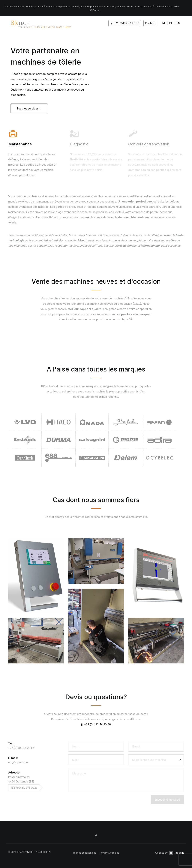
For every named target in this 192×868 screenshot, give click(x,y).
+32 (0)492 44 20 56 (125, 23)
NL (164, 23)
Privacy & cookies (109, 853)
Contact (150, 23)
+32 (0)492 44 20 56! (96, 724)
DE (171, 23)
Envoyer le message (167, 800)
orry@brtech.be (18, 762)
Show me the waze (24, 788)
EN (178, 23)
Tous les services (29, 109)
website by (169, 853)
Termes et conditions (84, 853)
